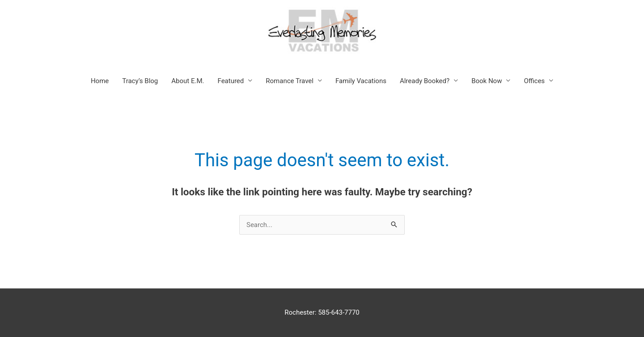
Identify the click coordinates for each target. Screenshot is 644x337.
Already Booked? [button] (425, 81)
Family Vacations (361, 81)
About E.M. (188, 81)
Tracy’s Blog (140, 81)
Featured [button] (231, 81)
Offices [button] (534, 81)
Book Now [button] (487, 81)
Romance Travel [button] (290, 81)
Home (100, 81)
